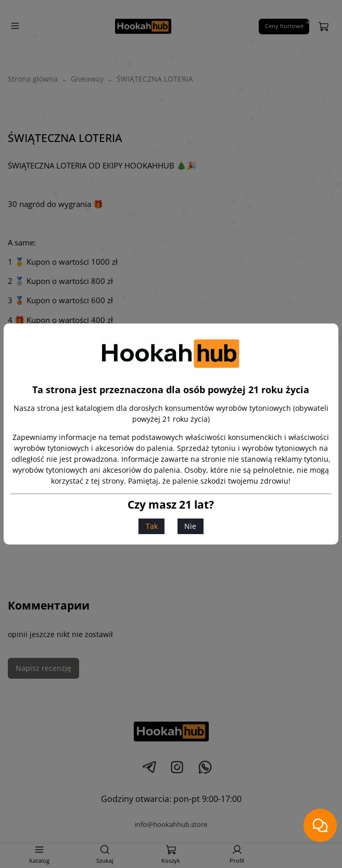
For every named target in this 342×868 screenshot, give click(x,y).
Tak (152, 526)
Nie (190, 526)
